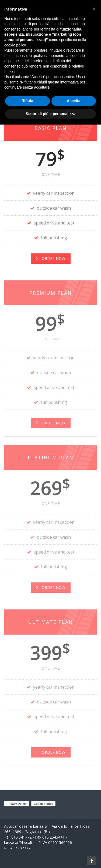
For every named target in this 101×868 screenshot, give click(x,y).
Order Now (51, 258)
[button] (94, 9)
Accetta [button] (74, 101)
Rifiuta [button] (27, 101)
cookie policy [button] (15, 45)
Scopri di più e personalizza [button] (50, 113)
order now (51, 423)
